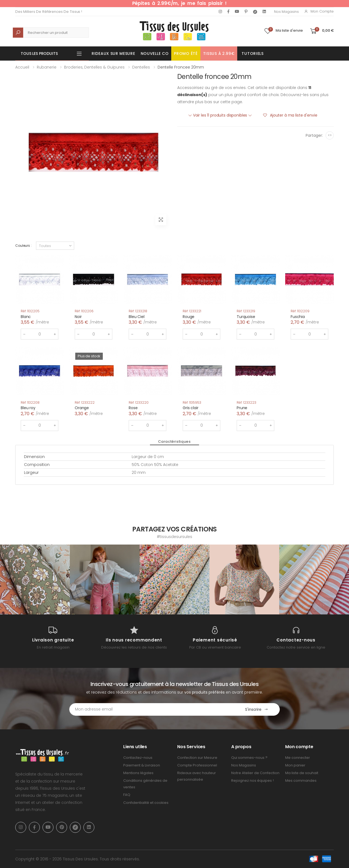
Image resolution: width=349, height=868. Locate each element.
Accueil (22, 67)
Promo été (186, 53)
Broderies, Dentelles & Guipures (94, 67)
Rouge (189, 317)
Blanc (26, 317)
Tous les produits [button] (39, 53)
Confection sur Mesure (197, 758)
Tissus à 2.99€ (219, 53)
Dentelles (141, 67)
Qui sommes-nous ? (249, 758)
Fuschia (298, 317)
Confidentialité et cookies (146, 803)
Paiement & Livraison (142, 765)
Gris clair (191, 408)
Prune (242, 408)
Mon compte (319, 11)
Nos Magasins (286, 12)
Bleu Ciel (137, 317)
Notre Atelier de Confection (255, 773)
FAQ (127, 795)
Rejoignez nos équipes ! (252, 781)
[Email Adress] (151, 709)
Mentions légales (138, 773)
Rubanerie (47, 67)
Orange (82, 408)
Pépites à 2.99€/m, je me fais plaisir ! (179, 3)
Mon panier (295, 765)
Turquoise (246, 317)
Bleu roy (28, 408)
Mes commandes (301, 781)
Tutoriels (252, 53)
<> (330, 135)
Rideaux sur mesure (113, 53)
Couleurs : (23, 246)
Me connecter (298, 758)
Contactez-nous (138, 758)
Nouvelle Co (155, 53)
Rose (133, 408)
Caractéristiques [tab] (174, 442)
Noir (78, 317)
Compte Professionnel (197, 765)
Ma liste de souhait (302, 773)
